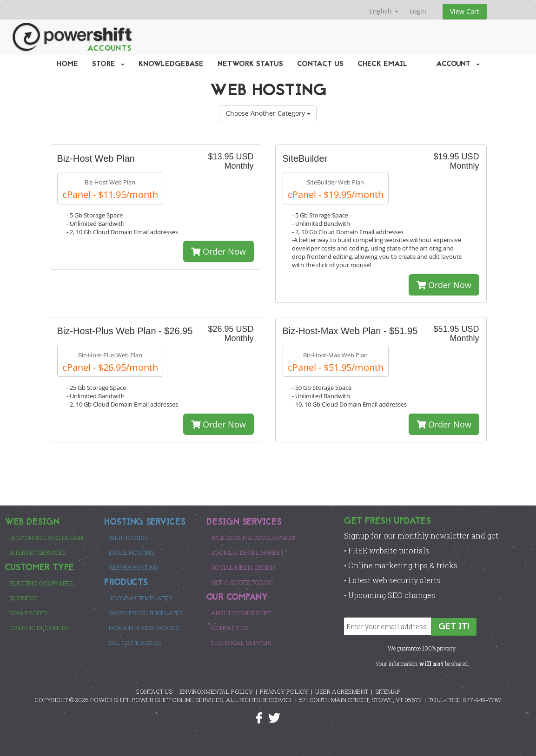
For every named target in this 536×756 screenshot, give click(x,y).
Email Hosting (132, 552)
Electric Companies (41, 583)
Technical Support (242, 643)
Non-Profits (29, 613)
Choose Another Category (268, 113)
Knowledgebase (171, 64)
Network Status (250, 64)
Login (418, 11)
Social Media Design (244, 567)
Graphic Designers (39, 628)
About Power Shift (241, 613)
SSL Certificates (135, 643)
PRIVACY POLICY (284, 691)
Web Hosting (129, 538)
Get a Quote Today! (242, 582)
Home (67, 64)
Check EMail (382, 64)
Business (23, 598)
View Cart (465, 11)
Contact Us (320, 64)
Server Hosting (133, 567)
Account (458, 64)
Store (108, 64)
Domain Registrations (144, 628)
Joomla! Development (248, 552)
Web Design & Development (254, 538)
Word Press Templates (146, 613)
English (384, 11)
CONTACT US (154, 691)
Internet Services (38, 552)
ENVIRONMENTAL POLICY (216, 691)
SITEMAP (388, 691)
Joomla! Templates (140, 598)
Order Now (218, 251)
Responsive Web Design (46, 538)
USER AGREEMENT (342, 691)
